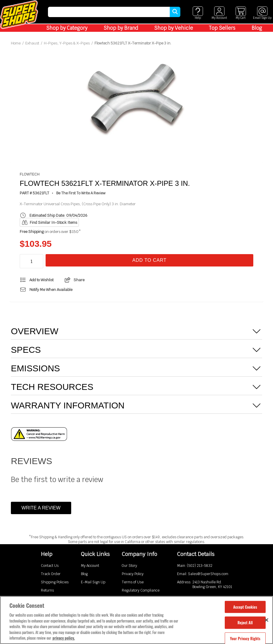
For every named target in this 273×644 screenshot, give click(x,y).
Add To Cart (149, 260)
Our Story (129, 566)
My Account (90, 566)
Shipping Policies (55, 582)
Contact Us (50, 566)
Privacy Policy (133, 574)
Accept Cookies (245, 607)
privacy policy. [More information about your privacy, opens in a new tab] (64, 638)
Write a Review (41, 508)
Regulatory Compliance (141, 590)
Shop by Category (67, 28)
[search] (109, 12)
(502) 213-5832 (200, 566)
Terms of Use (133, 582)
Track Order (51, 574)
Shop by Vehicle (174, 28)
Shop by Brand (121, 28)
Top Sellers (222, 28)
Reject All (245, 623)
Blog (257, 28)
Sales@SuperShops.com (208, 574)
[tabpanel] (136, 98)
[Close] (267, 620)
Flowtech (30, 174)
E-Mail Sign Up (93, 582)
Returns (47, 590)
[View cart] (241, 13)
